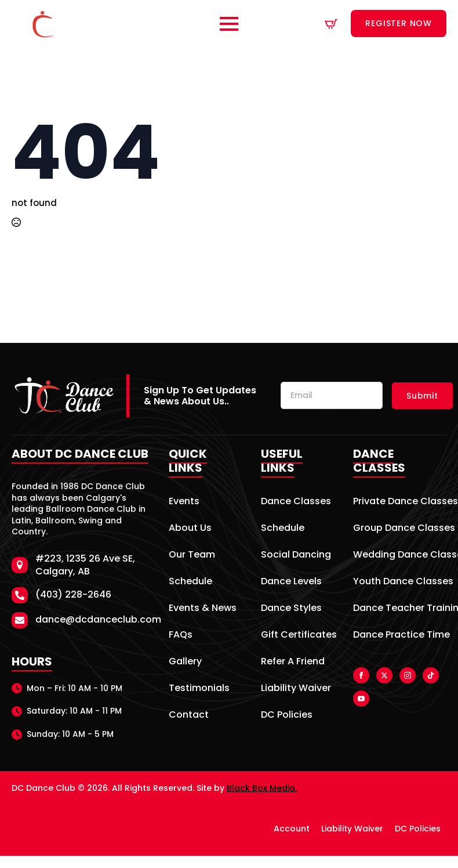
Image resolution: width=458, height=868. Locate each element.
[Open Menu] (229, 24)
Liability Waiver (296, 689)
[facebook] (361, 675)
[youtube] (361, 699)
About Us (190, 529)
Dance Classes (296, 502)
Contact (189, 716)
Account (292, 829)
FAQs (181, 636)
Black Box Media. (262, 788)
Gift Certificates (297, 636)
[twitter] (384, 675)
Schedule (190, 582)
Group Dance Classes (400, 529)
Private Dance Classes (400, 502)
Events (184, 502)
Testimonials (199, 689)
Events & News (203, 609)
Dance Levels (291, 582)
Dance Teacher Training (400, 609)
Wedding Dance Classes (400, 556)
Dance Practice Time (400, 636)
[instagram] (408, 675)
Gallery (185, 662)
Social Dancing (296, 556)
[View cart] (331, 24)
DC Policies (287, 716)
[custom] (431, 675)
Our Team (192, 556)
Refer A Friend (293, 662)
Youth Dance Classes (400, 582)
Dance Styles (291, 609)
